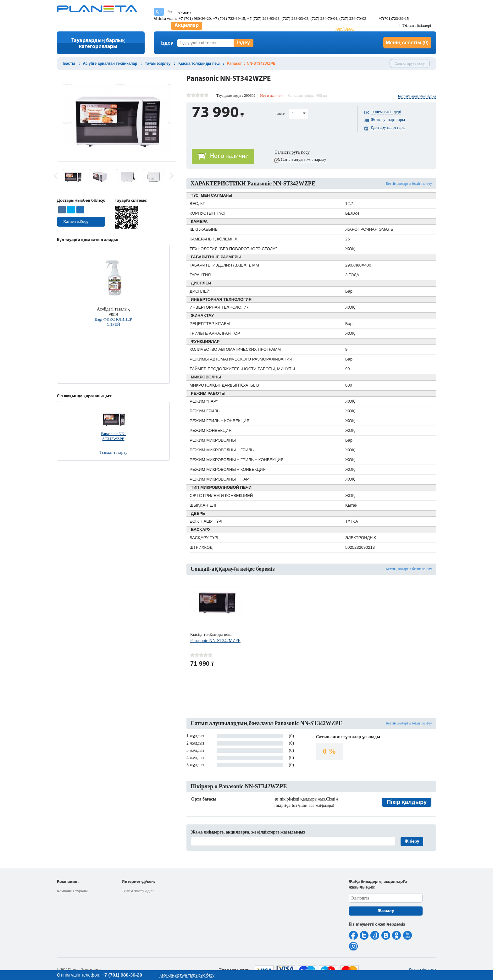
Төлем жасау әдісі (138, 891)
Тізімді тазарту (113, 452)
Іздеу (244, 43)
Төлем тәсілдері (417, 25)
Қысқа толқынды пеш (199, 63)
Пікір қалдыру (407, 802)
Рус (170, 12)
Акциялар (187, 26)
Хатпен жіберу (76, 221)
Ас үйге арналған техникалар (110, 63)
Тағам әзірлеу (158, 63)
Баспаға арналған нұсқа (417, 96)
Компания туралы (72, 891)
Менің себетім (407, 43)
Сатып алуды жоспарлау (303, 160)
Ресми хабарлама (422, 969)
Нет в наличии (229, 156)
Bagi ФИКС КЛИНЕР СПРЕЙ (113, 322)
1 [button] (293, 114)
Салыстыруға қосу (410, 63)
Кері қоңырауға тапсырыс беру (187, 975)
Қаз (159, 12)
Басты (69, 63)
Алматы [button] (184, 13)
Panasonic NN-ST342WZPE (113, 436)
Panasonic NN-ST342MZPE (215, 641)
